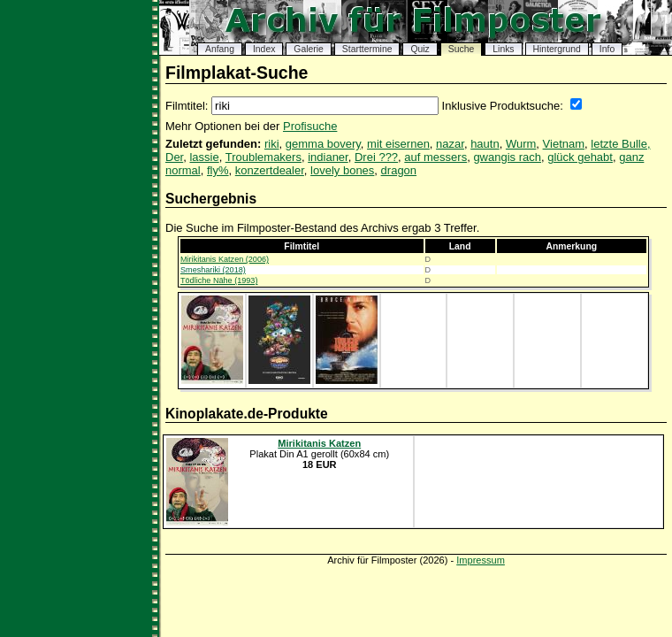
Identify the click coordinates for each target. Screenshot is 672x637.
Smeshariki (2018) (213, 270)
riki (272, 144)
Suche (461, 49)
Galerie (309, 49)
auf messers (435, 157)
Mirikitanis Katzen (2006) (225, 259)
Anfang (220, 49)
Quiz (420, 49)
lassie (204, 157)
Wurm (521, 144)
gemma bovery (323, 144)
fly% (218, 170)
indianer (328, 157)
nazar (450, 144)
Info (607, 49)
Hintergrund (557, 49)
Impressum (481, 560)
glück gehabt (580, 157)
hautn (485, 144)
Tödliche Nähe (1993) (219, 280)
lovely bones (342, 170)
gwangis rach (507, 157)
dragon (399, 170)
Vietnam (564, 144)
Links (503, 49)
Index (264, 49)
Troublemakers (263, 157)
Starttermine (367, 49)
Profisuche (310, 126)
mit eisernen (398, 144)
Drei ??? (376, 157)
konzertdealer (270, 170)
